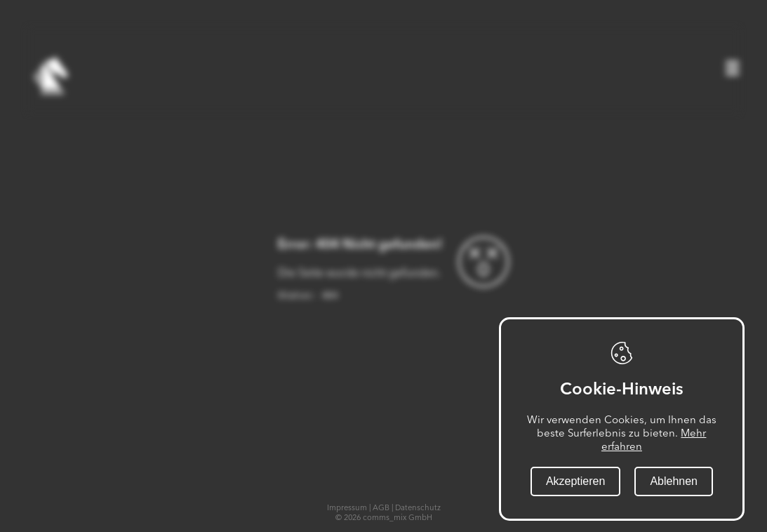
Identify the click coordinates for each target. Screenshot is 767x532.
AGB (381, 507)
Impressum (347, 507)
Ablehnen (674, 481)
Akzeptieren (576, 481)
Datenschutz (418, 507)
